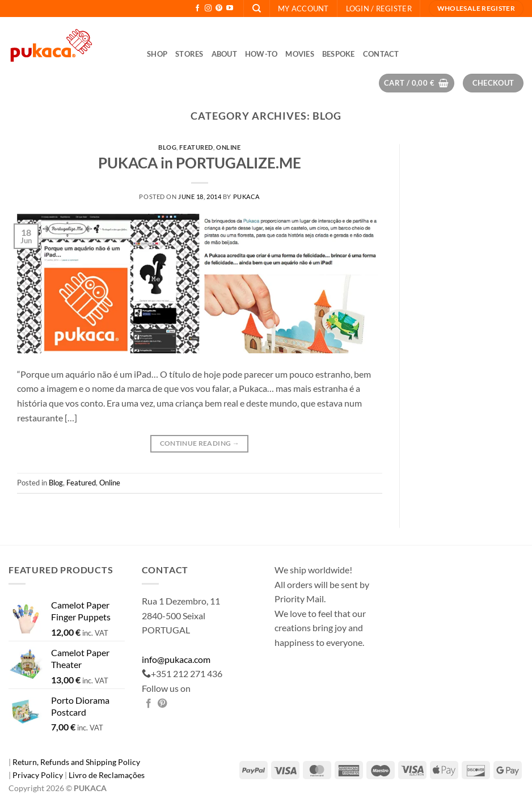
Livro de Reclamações (107, 775)
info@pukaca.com (176, 659)
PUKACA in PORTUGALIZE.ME (200, 163)
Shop (157, 54)
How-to (261, 54)
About (224, 54)
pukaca (246, 196)
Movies (300, 54)
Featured (196, 147)
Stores (189, 54)
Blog (167, 147)
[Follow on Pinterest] (219, 9)
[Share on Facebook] (149, 704)
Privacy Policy (39, 775)
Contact (381, 54)
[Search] (257, 9)
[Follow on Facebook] (197, 9)
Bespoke (339, 54)
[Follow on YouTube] (230, 9)
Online (228, 147)
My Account (303, 9)
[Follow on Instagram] (208, 9)
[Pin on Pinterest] (162, 704)
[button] (379, 9)
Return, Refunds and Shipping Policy (76, 762)
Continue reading (200, 443)
